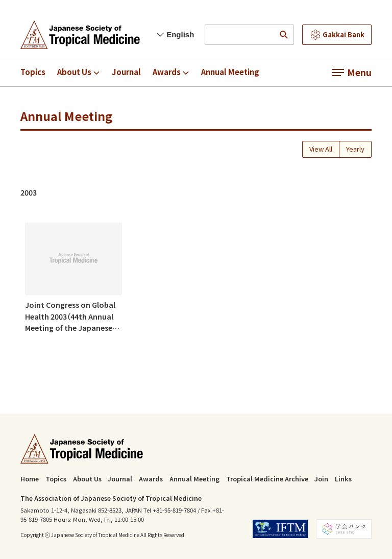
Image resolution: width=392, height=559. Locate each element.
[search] (284, 35)
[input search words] (239, 35)
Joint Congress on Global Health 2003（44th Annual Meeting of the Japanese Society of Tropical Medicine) (70, 317)
